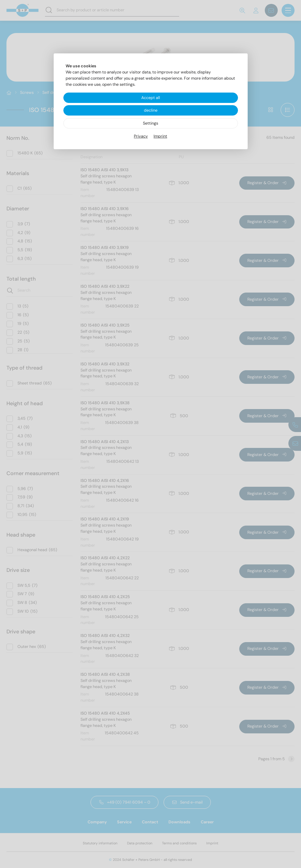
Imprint (160, 136)
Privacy (141, 136)
